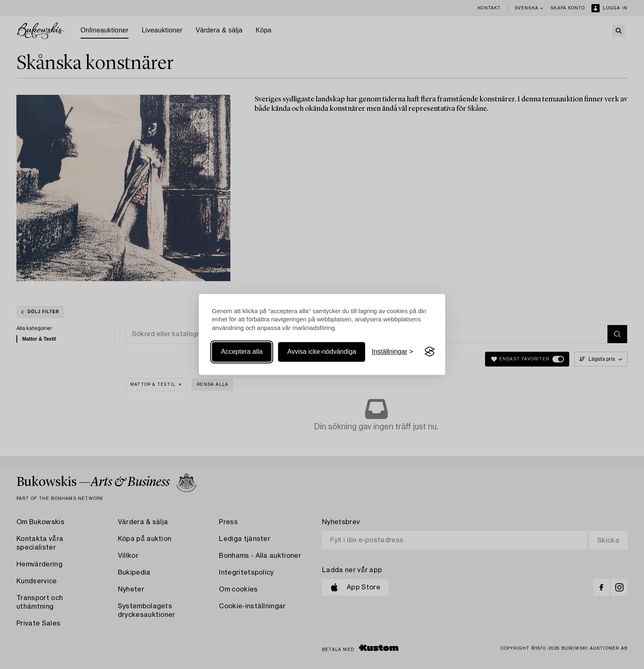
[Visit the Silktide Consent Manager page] (430, 352)
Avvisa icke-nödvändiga (322, 352)
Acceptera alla (242, 352)
